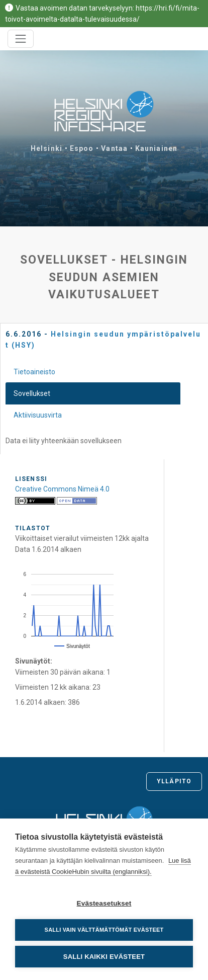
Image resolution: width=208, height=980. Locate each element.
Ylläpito (174, 781)
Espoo (82, 148)
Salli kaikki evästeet (104, 957)
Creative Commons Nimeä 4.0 (62, 489)
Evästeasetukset (104, 903)
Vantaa (114, 148)
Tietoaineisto (34, 372)
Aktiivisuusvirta (38, 415)
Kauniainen (156, 148)
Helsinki (46, 148)
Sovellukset (32, 393)
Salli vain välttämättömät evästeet (104, 930)
